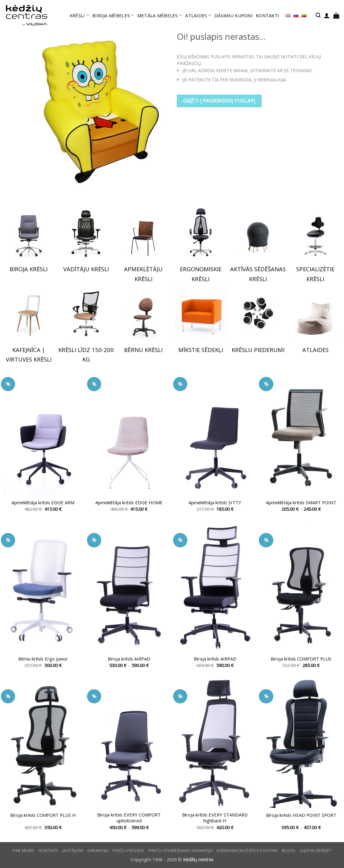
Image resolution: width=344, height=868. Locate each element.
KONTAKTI (267, 15)
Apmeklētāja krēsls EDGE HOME (129, 503)
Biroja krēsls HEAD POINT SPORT (301, 815)
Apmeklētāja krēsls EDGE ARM (43, 503)
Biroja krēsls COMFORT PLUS (301, 659)
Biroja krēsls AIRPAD (129, 659)
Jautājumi (73, 851)
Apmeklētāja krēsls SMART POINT (301, 503)
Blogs (289, 851)
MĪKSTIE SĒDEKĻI (201, 350)
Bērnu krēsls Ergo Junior (43, 659)
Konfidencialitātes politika (247, 851)
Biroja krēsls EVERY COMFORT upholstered (129, 818)
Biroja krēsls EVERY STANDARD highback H (215, 818)
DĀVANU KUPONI (234, 15)
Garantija (98, 851)
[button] (318, 15)
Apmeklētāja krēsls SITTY (215, 503)
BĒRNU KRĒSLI (143, 350)
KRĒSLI (79, 15)
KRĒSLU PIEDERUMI (258, 350)
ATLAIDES (198, 15)
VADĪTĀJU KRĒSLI (86, 269)
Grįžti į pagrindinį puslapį (219, 101)
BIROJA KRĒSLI (29, 269)
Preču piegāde (128, 851)
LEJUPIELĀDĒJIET (316, 851)
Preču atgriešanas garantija (180, 851)
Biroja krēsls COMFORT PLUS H (43, 815)
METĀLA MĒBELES (160, 15)
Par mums (24, 851)
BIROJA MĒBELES (113, 15)
